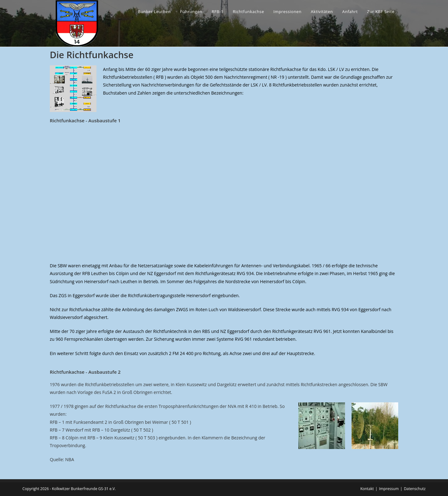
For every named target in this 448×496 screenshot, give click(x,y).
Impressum (389, 489)
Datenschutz (415, 489)
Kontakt (367, 489)
